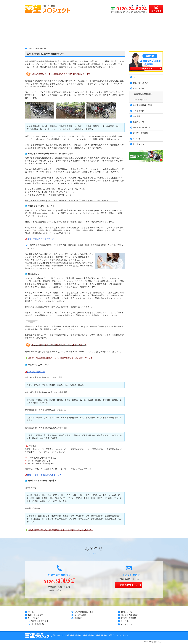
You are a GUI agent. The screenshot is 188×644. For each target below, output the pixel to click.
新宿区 (30, 385)
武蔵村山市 (113, 418)
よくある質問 (139, 110)
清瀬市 (92, 418)
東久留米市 (102, 418)
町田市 (85, 435)
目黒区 (90, 400)
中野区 (45, 385)
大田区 (98, 400)
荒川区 (115, 400)
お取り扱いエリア (140, 82)
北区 (67, 385)
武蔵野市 (30, 418)
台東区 (60, 400)
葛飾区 (35, 403)
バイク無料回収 (141, 99)
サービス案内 (139, 88)
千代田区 (30, 400)
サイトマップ (139, 143)
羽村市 (35, 438)
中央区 (39, 400)
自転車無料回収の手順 (142, 104)
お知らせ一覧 (139, 121)
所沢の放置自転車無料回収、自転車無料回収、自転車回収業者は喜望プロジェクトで (92, 635)
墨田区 (68, 400)
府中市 (62, 435)
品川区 (83, 400)
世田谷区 (106, 400)
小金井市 (48, 418)
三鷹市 (39, 418)
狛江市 (107, 435)
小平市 (56, 418)
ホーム (136, 77)
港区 (46, 400)
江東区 (75, 400)
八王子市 (30, 435)
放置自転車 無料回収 (143, 93)
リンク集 (137, 138)
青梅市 (54, 435)
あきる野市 (45, 438)
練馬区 (81, 385)
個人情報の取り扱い (141, 127)
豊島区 (60, 385)
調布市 (77, 435)
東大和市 (84, 418)
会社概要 (137, 116)
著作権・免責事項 (140, 132)
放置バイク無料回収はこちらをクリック (44, 475)
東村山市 (65, 418)
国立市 (92, 435)
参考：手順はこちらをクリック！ (41, 239)
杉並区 (52, 385)
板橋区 (73, 385)
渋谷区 (37, 385)
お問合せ (156, 9)
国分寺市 (74, 418)
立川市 (47, 435)
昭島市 (69, 435)
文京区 (52, 400)
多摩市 (115, 435)
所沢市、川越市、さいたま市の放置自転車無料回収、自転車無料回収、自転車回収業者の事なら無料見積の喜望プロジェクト (70, 1)
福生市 (100, 435)
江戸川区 (44, 403)
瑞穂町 (54, 438)
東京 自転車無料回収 (36, 372)
